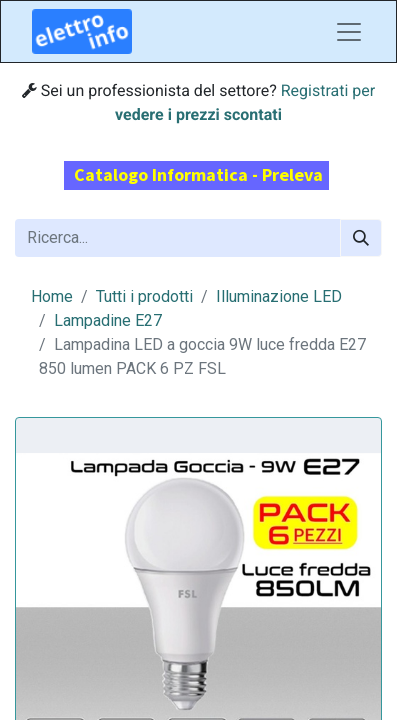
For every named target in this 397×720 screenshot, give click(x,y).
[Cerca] (361, 238)
